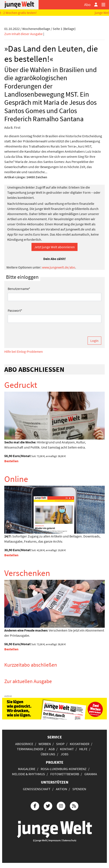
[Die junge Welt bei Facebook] (35, 805)
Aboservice (24, 744)
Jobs (65, 754)
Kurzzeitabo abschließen (31, 665)
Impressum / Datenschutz (62, 840)
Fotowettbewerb (65, 774)
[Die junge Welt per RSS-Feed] (74, 805)
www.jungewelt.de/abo (59, 267)
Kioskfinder (80, 744)
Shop (60, 744)
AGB (52, 749)
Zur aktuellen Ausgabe (28, 681)
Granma (91, 774)
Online (16, 479)
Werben (45, 744)
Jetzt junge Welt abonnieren (54, 247)
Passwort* (15, 310)
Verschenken (27, 573)
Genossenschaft (37, 789)
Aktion (61, 789)
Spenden (79, 789)
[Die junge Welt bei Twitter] (48, 805)
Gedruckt (21, 385)
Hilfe (83, 749)
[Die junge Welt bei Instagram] (61, 805)
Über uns (48, 754)
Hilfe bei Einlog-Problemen (24, 351)
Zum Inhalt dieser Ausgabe (23, 34)
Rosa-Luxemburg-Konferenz (64, 769)
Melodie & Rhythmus (28, 774)
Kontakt (67, 749)
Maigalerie (27, 769)
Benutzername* (19, 289)
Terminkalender (30, 749)
